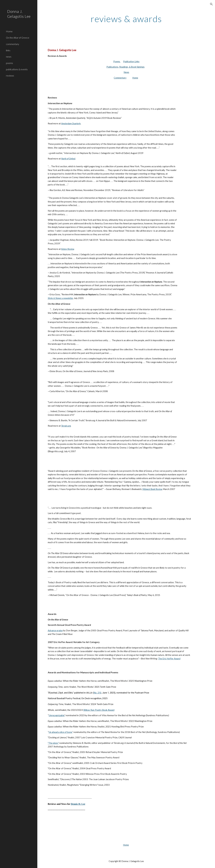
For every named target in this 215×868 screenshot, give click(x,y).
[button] (211, 4)
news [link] (9, 57)
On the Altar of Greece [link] (18, 38)
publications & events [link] (17, 69)
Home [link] (9, 31)
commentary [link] (13, 44)
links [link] (8, 50)
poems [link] (9, 63)
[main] (126, 19)
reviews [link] (10, 76)
